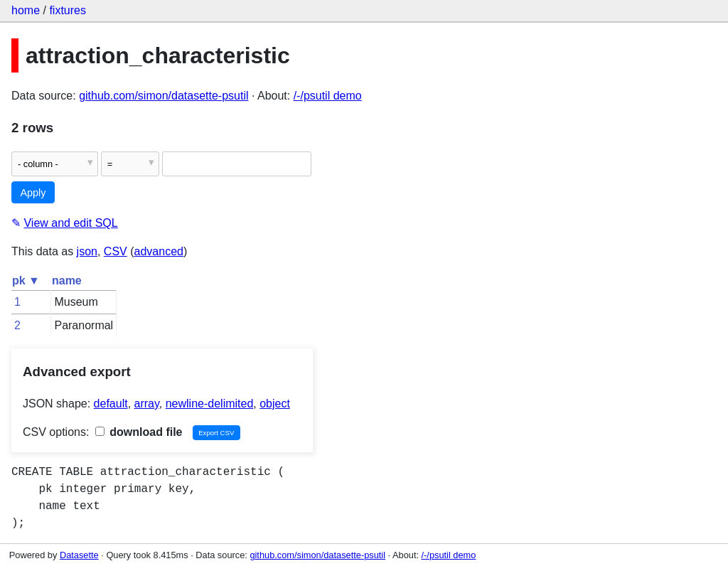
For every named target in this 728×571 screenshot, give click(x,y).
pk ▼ (26, 281)
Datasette (79, 555)
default (111, 404)
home (26, 10)
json (87, 251)
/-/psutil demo (328, 96)
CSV (116, 251)
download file (139, 432)
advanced (159, 251)
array (147, 404)
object (275, 404)
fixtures (68, 10)
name (67, 281)
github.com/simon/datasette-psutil (164, 96)
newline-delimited (210, 404)
